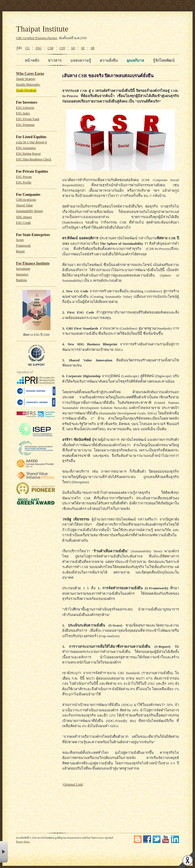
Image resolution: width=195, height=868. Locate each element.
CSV (62, 48)
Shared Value (24, 205)
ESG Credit (23, 223)
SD (73, 48)
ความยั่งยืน (109, 60)
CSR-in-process (26, 200)
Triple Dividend (26, 90)
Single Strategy (26, 79)
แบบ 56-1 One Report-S (32, 142)
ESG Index (23, 114)
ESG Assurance (26, 148)
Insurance (22, 275)
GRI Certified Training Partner (37, 38)
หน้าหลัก (32, 60)
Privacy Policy (23, 842)
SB (93, 48)
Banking (21, 280)
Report (20, 251)
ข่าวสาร (55, 60)
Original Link (73, 784)
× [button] (4, 852)
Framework (23, 246)
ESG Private (24, 177)
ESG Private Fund (28, 119)
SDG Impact (24, 217)
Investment (23, 269)
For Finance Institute (33, 263)
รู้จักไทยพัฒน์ (164, 60)
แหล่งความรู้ (81, 60)
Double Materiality (28, 85)
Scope (20, 240)
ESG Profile (24, 183)
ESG (39, 48)
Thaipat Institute (42, 29)
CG (27, 48)
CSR (51, 48)
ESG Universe (25, 108)
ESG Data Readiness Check (34, 159)
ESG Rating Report (28, 154)
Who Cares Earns (30, 74)
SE (83, 48)
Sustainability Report (29, 211)
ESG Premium (25, 125)
